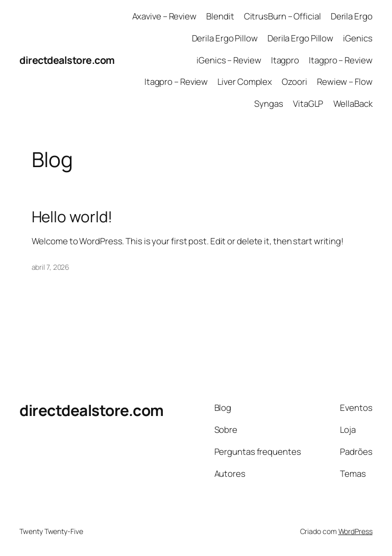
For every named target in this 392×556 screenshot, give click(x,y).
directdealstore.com (67, 60)
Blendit (220, 16)
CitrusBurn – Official (283, 16)
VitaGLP (308, 103)
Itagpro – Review (340, 60)
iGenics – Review (229, 60)
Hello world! (72, 216)
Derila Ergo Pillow (225, 38)
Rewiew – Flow (345, 82)
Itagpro (285, 60)
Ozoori (294, 82)
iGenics (358, 38)
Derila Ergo (352, 16)
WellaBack (353, 103)
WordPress (356, 531)
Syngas (268, 103)
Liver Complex (245, 82)
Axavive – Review (164, 16)
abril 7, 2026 (51, 267)
